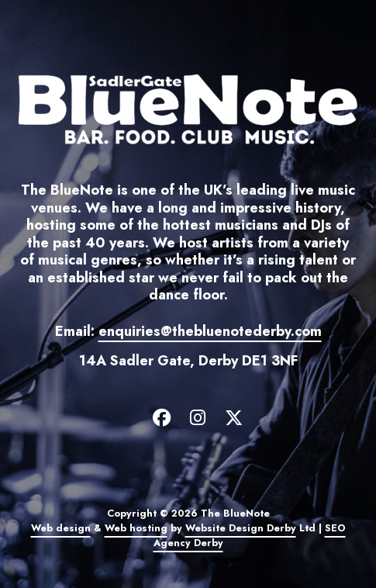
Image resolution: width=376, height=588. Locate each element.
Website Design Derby (241, 528)
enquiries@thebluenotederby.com (210, 331)
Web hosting (136, 528)
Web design (61, 528)
